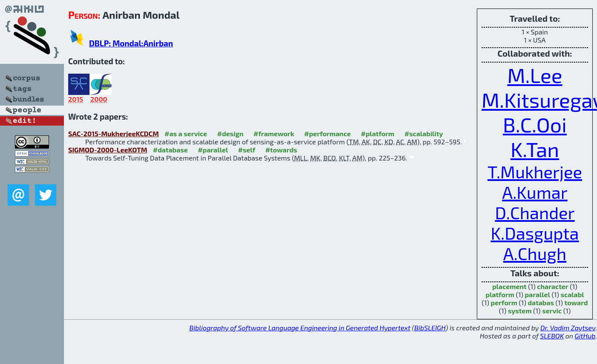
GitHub (585, 336)
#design (230, 133)
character (552, 286)
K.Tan (535, 149)
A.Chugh (535, 253)
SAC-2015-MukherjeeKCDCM (114, 133)
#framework (274, 133)
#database (170, 150)
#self (247, 150)
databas (541, 302)
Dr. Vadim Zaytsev (568, 328)
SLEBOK (552, 336)
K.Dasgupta (535, 233)
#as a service (186, 133)
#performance (327, 133)
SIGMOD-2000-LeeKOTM (108, 150)
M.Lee (535, 75)
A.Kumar (535, 192)
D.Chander (535, 212)
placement (509, 286)
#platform (378, 133)
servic (552, 311)
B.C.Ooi (535, 124)
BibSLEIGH (430, 328)
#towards (281, 150)
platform (500, 294)
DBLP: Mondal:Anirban (131, 43)
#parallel (213, 150)
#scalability (424, 133)
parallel (537, 294)
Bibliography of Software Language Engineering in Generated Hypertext (300, 328)
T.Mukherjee (535, 172)
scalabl (572, 294)
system (520, 311)
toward (576, 302)
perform (504, 302)
